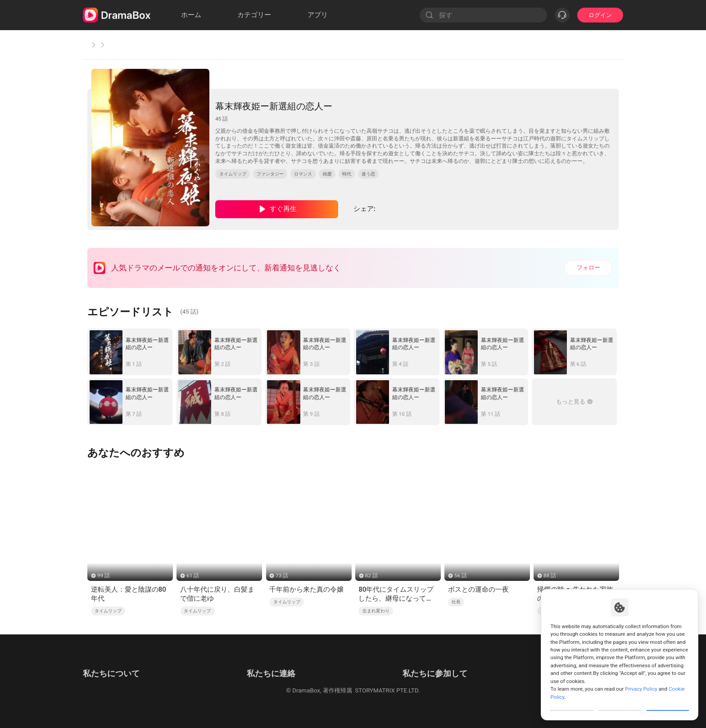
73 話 (282, 575)
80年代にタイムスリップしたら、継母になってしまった (396, 594)
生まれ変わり (376, 611)
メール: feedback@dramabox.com (276, 663)
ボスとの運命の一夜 (478, 589)
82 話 (371, 575)
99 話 (104, 575)
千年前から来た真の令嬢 (306, 589)
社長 (456, 602)
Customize (572, 703)
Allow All (668, 703)
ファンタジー (270, 174)
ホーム (97, 45)
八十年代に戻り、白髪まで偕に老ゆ (217, 594)
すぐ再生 (283, 209)
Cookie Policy (101, 688)
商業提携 (243, 676)
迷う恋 (368, 174)
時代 (347, 174)
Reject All (620, 703)
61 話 (193, 575)
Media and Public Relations (267, 688)
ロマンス (303, 174)
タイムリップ (140, 45)
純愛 (327, 174)
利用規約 (95, 663)
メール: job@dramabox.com (448, 663)
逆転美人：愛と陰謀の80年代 (129, 594)
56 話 (461, 575)
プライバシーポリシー (112, 676)
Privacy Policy (641, 674)
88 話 (550, 575)
